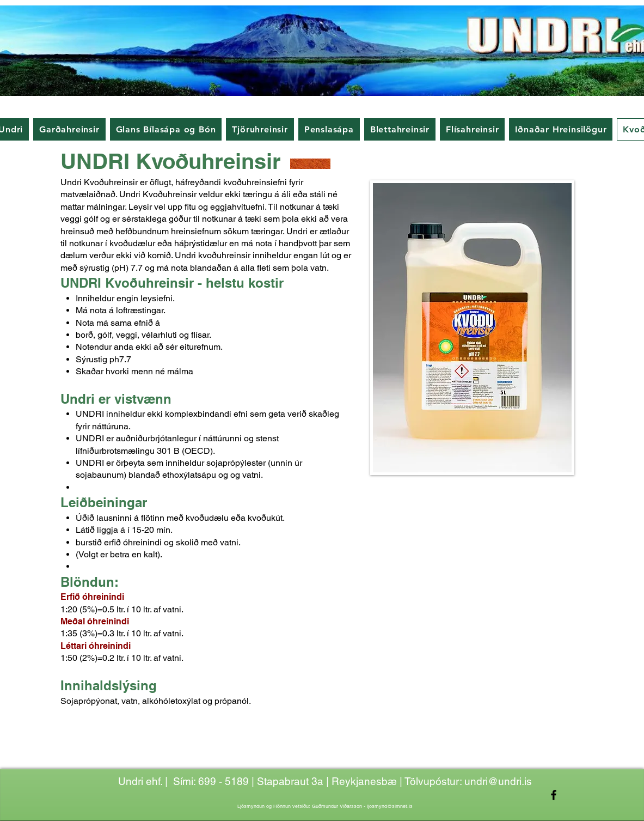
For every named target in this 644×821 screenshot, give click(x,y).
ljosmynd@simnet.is (390, 806)
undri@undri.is (498, 781)
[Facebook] (554, 795)
